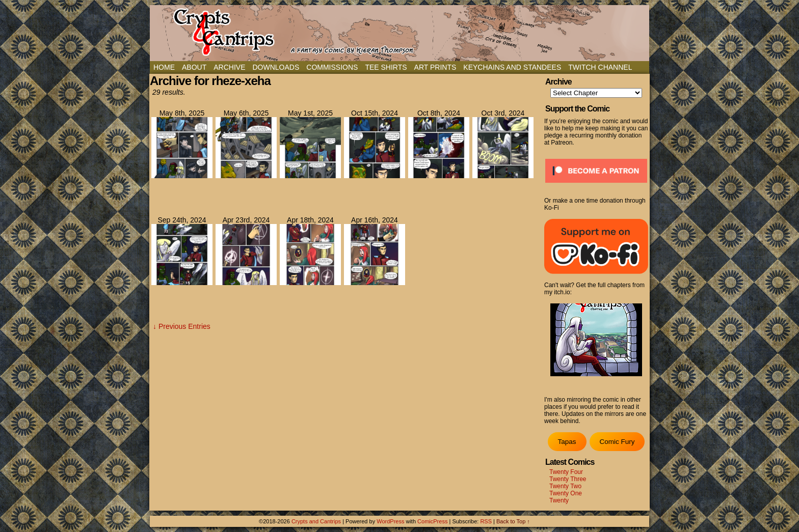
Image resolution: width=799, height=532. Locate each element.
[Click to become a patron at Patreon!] (596, 186)
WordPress (390, 521)
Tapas (567, 442)
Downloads (276, 67)
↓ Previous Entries (182, 326)
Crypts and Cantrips (316, 521)
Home (164, 67)
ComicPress (432, 521)
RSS (486, 521)
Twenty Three (568, 479)
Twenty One (566, 493)
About (194, 67)
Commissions (332, 67)
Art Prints (435, 67)
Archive (229, 67)
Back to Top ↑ (513, 521)
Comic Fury (617, 442)
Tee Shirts (386, 67)
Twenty (559, 500)
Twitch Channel (600, 67)
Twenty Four (566, 472)
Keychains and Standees (512, 67)
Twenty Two (565, 486)
